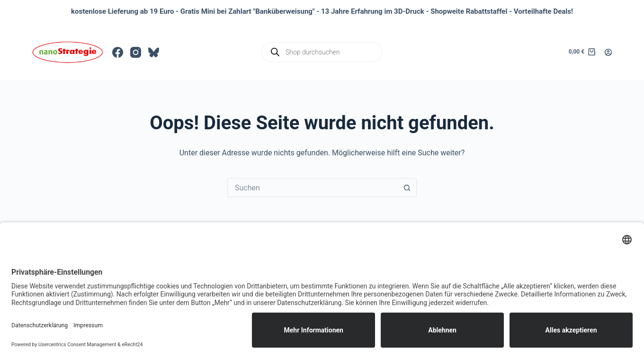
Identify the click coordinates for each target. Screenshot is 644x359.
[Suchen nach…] (313, 188)
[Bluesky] (154, 52)
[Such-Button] (407, 188)
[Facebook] (118, 52)
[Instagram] (136, 52)
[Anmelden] (608, 52)
